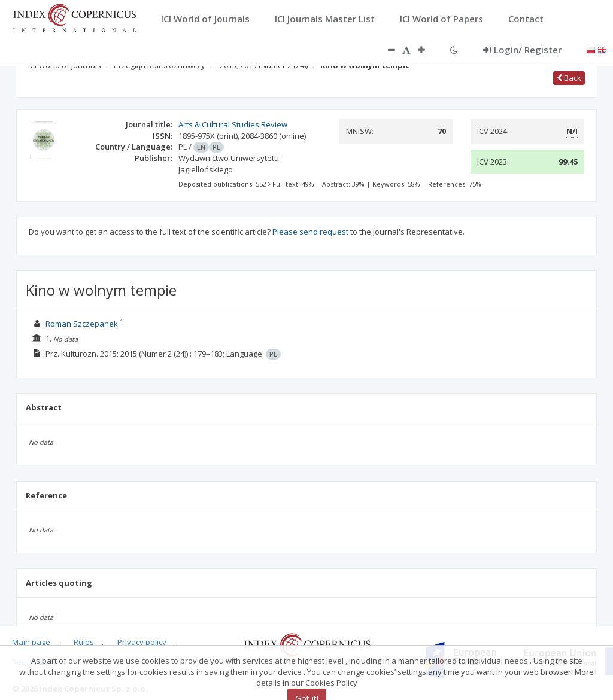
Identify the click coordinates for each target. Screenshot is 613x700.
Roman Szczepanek (82, 324)
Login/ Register (522, 50)
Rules (84, 642)
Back (569, 78)
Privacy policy (142, 642)
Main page (31, 642)
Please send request (310, 232)
